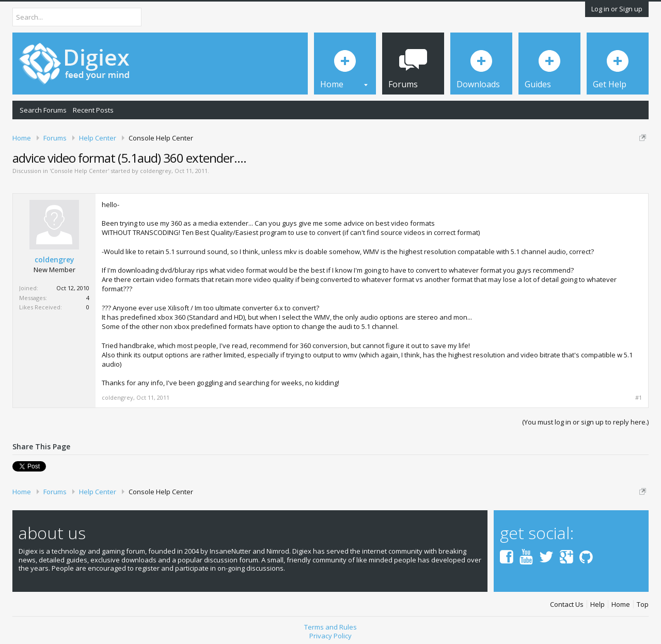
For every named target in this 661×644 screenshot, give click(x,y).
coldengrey (156, 171)
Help (597, 604)
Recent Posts (93, 110)
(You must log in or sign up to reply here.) (585, 422)
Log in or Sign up (617, 9)
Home (621, 604)
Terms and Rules (330, 627)
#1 (639, 398)
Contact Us (567, 604)
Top (643, 604)
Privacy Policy (330, 636)
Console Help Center (79, 171)
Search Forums (43, 110)
